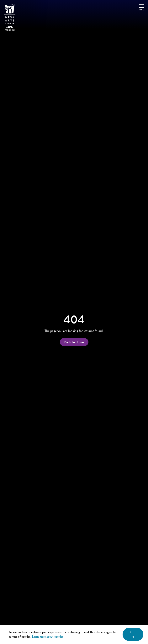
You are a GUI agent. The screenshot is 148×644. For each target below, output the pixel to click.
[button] (141, 18)
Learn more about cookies (48, 637)
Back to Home (74, 342)
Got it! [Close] (133, 634)
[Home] (10, 18)
